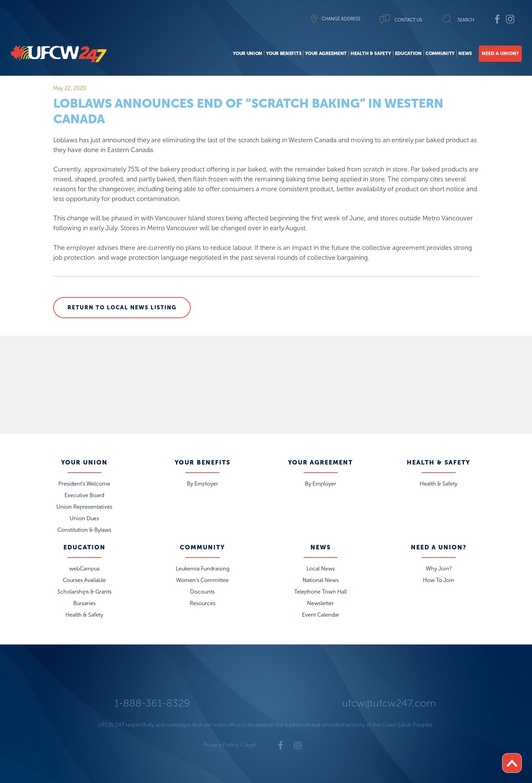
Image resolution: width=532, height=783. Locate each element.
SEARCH (466, 20)
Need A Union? (500, 53)
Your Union (248, 53)
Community (440, 53)
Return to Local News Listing (122, 307)
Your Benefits (284, 53)
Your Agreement (326, 53)
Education (408, 53)
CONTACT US (408, 20)
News (465, 53)
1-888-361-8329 (152, 703)
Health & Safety (371, 53)
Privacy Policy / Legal (230, 745)
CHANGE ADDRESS (341, 19)
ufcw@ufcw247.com (389, 703)
